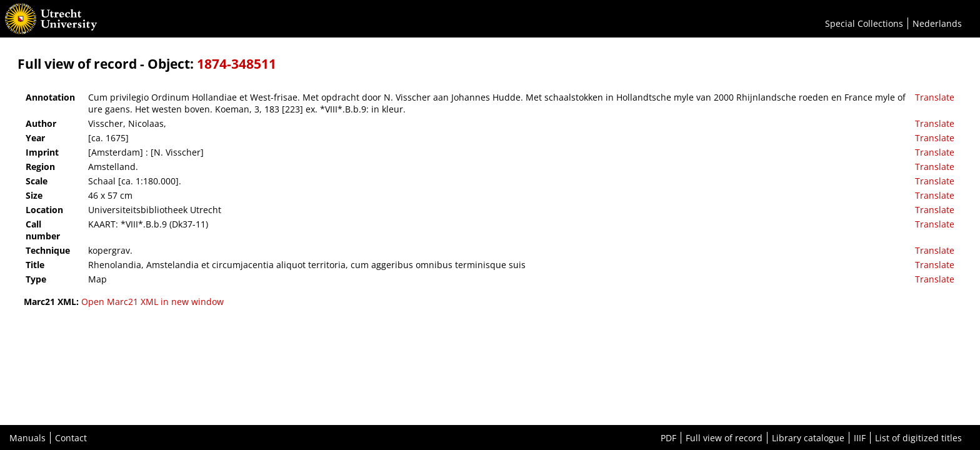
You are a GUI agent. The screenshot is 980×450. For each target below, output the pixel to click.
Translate (935, 97)
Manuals (27, 438)
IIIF (860, 438)
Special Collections (864, 23)
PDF (668, 438)
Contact (71, 438)
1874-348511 (237, 64)
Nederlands (937, 23)
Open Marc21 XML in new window (152, 302)
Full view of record (724, 438)
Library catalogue (808, 438)
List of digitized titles (918, 438)
